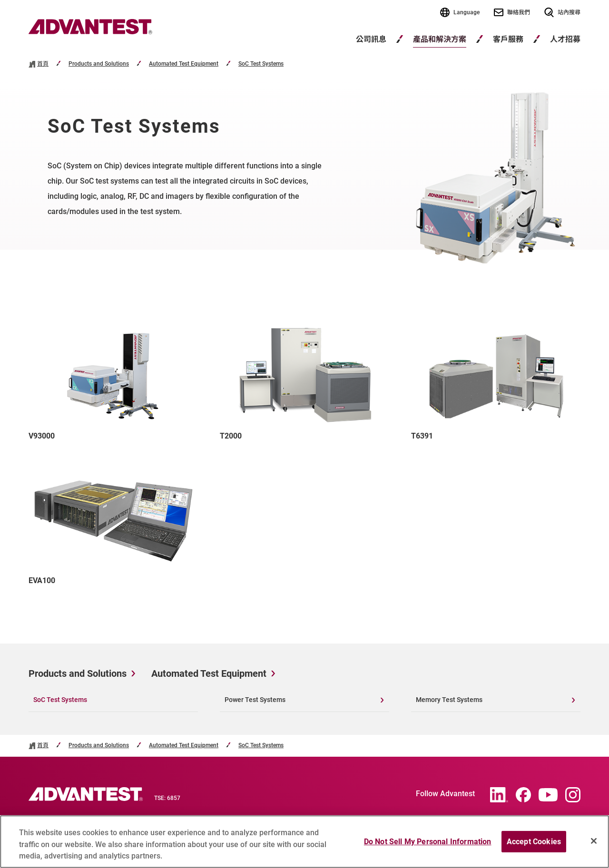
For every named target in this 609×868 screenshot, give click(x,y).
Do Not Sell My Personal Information (428, 845)
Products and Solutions (99, 64)
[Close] (594, 845)
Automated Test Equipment (184, 64)
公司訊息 (371, 39)
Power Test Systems (255, 700)
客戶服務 (508, 39)
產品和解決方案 (440, 39)
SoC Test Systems (261, 64)
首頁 (43, 64)
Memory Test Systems (449, 700)
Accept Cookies (534, 845)
